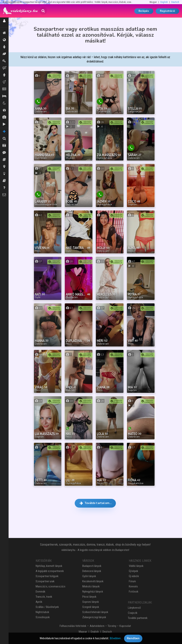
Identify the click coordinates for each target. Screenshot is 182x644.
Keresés (133, 586)
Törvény (112, 626)
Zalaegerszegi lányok (94, 617)
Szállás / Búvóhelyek (4, 96)
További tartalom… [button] (95, 503)
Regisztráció (167, 11)
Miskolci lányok (91, 586)
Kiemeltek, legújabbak (4, 33)
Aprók (4, 89)
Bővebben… (116, 640)
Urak (4, 75)
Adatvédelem (97, 626)
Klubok (4, 103)
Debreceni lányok (92, 571)
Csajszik (133, 613)
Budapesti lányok (92, 566)
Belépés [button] (144, 11)
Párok (4, 68)
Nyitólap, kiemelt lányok (49, 566)
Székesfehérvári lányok (95, 612)
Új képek (4, 117)
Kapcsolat (125, 626)
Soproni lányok (91, 602)
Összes (4, 40)
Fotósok (134, 592)
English (164, 2)
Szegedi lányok (91, 607)
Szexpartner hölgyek (47, 576)
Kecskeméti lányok (93, 581)
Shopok (4, 110)
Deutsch (175, 2)
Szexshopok (43, 617)
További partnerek (138, 618)
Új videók (4, 124)
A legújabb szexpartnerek (50, 571)
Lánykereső (134, 608)
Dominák (4, 61)
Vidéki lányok (136, 566)
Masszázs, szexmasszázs (51, 586)
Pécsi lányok (89, 597)
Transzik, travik (4, 82)
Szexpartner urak (45, 581)
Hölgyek (4, 47)
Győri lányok (89, 576)
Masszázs (4, 54)
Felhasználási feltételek (73, 626)
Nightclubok (42, 612)
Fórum (132, 581)
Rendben (133, 640)
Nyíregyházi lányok (93, 592)
